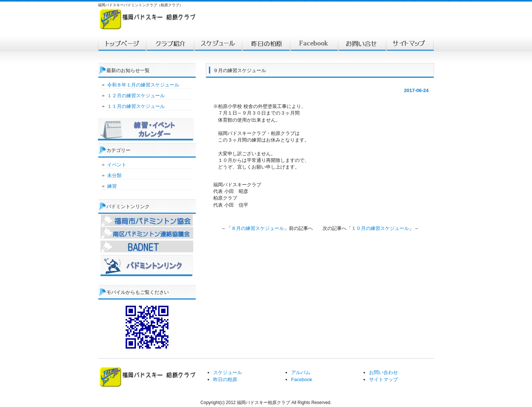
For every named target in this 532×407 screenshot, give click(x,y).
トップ (122, 44)
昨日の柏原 (225, 379)
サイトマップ (410, 44)
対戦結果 (266, 44)
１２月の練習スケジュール (136, 96)
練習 (112, 186)
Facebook (302, 379)
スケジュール (218, 44)
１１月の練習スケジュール (136, 106)
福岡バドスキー (170, 44)
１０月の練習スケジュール (380, 228)
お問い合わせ (362, 44)
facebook (314, 44)
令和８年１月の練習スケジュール (143, 85)
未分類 (114, 175)
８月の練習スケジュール (258, 228)
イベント (117, 165)
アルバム (301, 372)
